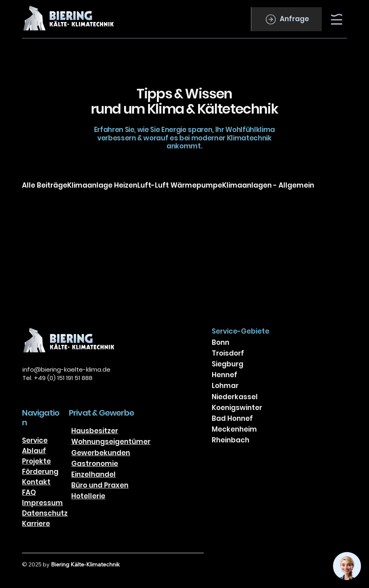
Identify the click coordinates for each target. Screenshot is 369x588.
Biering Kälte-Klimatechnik (85, 564)
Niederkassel (235, 397)
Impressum (42, 503)
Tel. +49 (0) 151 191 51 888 (57, 378)
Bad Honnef (232, 418)
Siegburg (228, 364)
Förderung (40, 472)
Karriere (36, 524)
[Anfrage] (286, 19)
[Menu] (337, 19)
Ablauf (34, 451)
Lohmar (225, 386)
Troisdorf (228, 353)
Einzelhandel (93, 474)
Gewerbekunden (101, 453)
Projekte (36, 461)
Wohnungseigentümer (111, 442)
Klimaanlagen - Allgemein (268, 185)
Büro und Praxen (100, 485)
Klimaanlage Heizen (102, 185)
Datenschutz (45, 513)
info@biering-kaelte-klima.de (66, 369)
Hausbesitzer (95, 431)
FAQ (29, 492)
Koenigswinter (237, 408)
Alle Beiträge (45, 185)
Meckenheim (234, 429)
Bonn (221, 342)
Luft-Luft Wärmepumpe (180, 185)
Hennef (225, 375)
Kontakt (36, 482)
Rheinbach (231, 440)
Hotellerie (88, 496)
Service (35, 440)
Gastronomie (95, 464)
